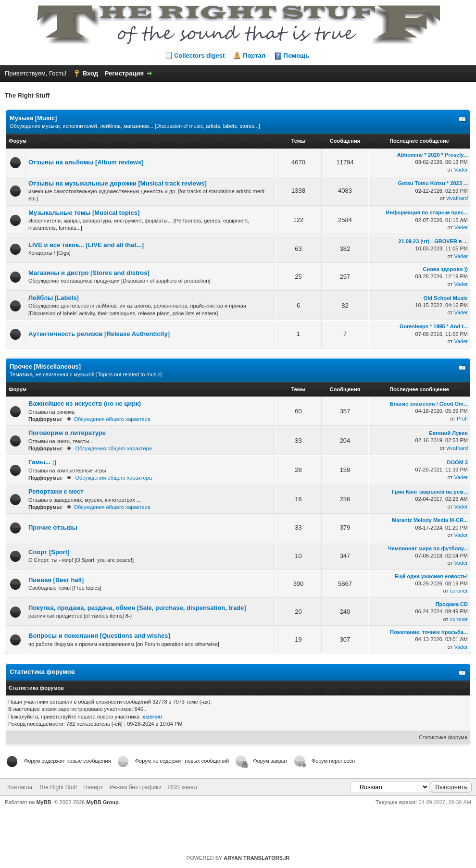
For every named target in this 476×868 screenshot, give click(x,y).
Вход (90, 73)
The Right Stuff (58, 787)
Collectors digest (199, 56)
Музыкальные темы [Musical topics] (84, 213)
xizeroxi (152, 717)
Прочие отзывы (53, 527)
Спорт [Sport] (49, 552)
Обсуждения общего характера (112, 419)
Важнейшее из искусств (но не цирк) (85, 403)
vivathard (457, 198)
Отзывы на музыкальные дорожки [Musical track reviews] (118, 183)
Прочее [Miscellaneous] (45, 366)
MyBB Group (103, 802)
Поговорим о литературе (67, 433)
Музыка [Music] (33, 118)
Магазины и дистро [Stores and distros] (89, 273)
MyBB (44, 802)
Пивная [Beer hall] (56, 580)
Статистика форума (443, 737)
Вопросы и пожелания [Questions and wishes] (99, 636)
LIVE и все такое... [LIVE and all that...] (86, 245)
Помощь (296, 56)
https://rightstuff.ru (233, 826)
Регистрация (124, 73)
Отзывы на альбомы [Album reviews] (86, 162)
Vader (461, 170)
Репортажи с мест (56, 491)
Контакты (20, 787)
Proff (462, 419)
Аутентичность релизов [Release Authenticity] (99, 334)
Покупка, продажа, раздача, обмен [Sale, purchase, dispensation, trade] (137, 608)
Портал (254, 56)
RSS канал (182, 787)
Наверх (93, 787)
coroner (459, 591)
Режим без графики (136, 787)
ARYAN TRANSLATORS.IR (257, 858)
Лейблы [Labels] (54, 298)
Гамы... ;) (42, 462)
